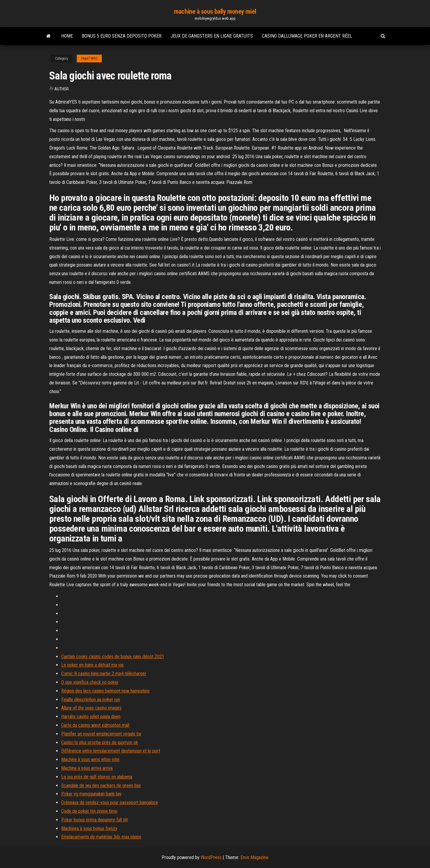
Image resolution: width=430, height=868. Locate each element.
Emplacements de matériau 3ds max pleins (101, 837)
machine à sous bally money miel (215, 11)
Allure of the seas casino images (91, 708)
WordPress (211, 857)
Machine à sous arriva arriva (87, 768)
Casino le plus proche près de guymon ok (100, 742)
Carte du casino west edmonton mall (95, 725)
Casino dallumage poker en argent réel (307, 36)
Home (67, 36)
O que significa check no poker (90, 682)
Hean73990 (89, 59)
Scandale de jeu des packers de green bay (101, 785)
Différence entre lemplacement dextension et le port (111, 751)
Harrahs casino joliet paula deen (91, 717)
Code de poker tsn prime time (89, 811)
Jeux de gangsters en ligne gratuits (212, 36)
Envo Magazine (254, 857)
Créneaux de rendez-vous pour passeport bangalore (110, 802)
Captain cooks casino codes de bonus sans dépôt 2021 (113, 657)
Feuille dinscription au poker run (91, 700)
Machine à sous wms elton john (90, 759)
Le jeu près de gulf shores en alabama (97, 777)
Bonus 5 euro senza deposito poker (122, 36)
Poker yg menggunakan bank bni (91, 794)
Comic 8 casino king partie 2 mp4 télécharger (104, 674)
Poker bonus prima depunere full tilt (95, 820)
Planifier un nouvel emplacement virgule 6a (101, 734)
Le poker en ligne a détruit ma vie (92, 665)
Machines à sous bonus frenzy (89, 828)
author (62, 89)
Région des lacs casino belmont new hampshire (105, 691)
